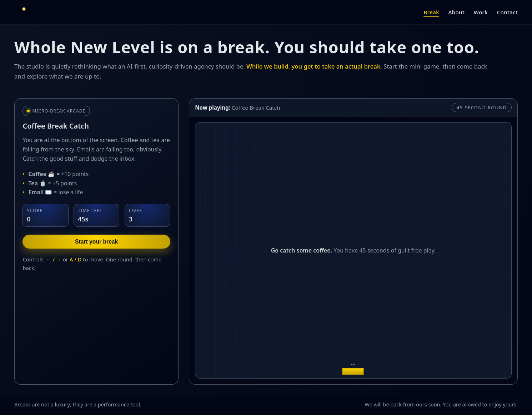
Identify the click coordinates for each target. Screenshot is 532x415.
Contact (507, 12)
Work (481, 12)
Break (431, 12)
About (457, 12)
